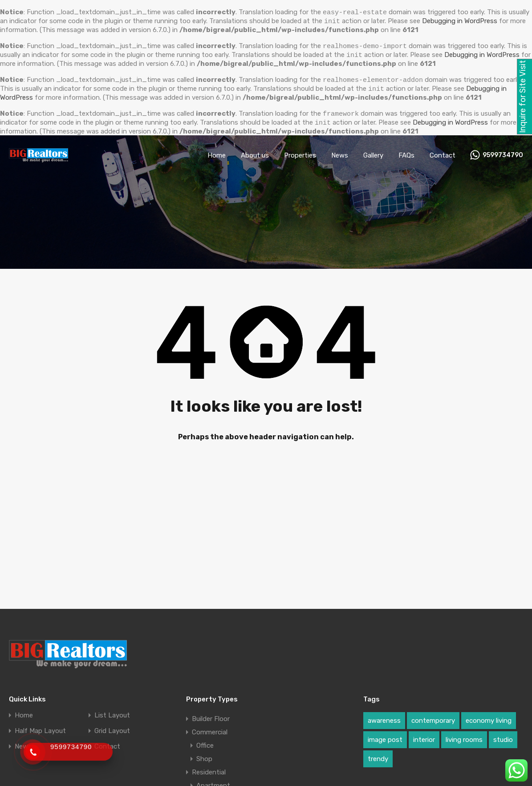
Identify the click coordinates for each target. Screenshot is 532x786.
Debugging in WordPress (482, 54)
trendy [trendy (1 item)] (378, 755)
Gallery (373, 152)
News (340, 152)
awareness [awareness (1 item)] (384, 717)
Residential (209, 769)
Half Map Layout (40, 727)
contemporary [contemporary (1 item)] (433, 717)
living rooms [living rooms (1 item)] (464, 736)
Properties (300, 152)
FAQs (406, 152)
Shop (204, 755)
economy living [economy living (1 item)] (489, 717)
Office (205, 742)
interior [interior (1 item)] (424, 736)
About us (255, 152)
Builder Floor (211, 715)
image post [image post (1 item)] (385, 736)
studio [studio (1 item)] (503, 736)
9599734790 (503, 152)
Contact (443, 152)
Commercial (210, 729)
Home (217, 152)
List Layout (112, 712)
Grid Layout (112, 727)
